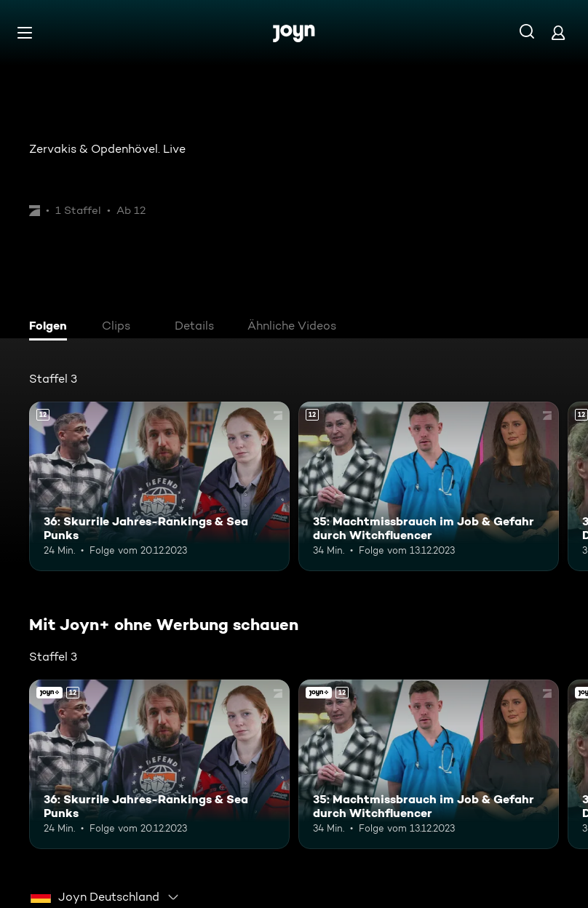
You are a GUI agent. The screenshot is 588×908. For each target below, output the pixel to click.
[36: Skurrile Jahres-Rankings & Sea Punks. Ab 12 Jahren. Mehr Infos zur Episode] (159, 486)
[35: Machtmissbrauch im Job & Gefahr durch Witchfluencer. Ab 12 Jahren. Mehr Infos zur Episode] (429, 486)
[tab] (52, 327)
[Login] (558, 32)
